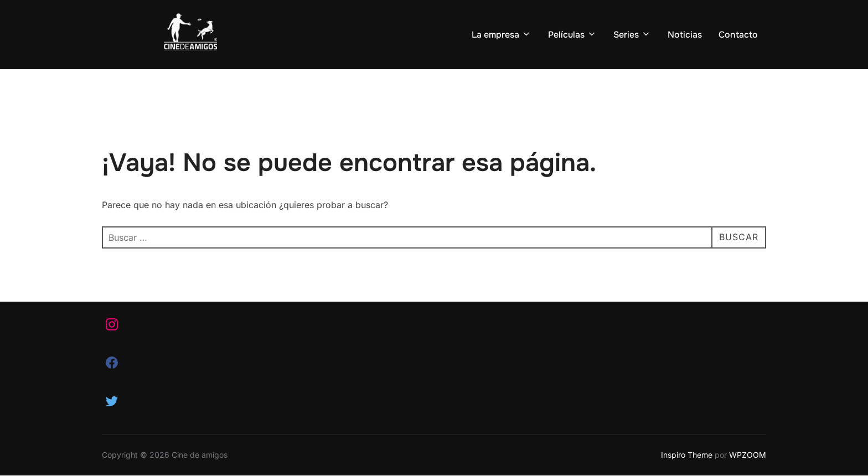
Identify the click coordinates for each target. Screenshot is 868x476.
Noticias (685, 35)
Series (632, 35)
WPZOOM (748, 455)
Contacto (738, 35)
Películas (572, 35)
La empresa (502, 35)
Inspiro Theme (687, 455)
